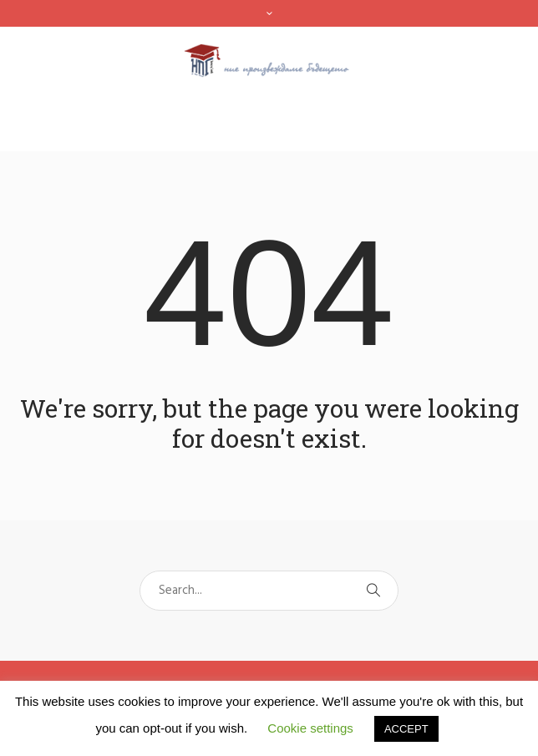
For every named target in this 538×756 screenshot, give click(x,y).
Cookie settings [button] (310, 728)
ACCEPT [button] (406, 729)
